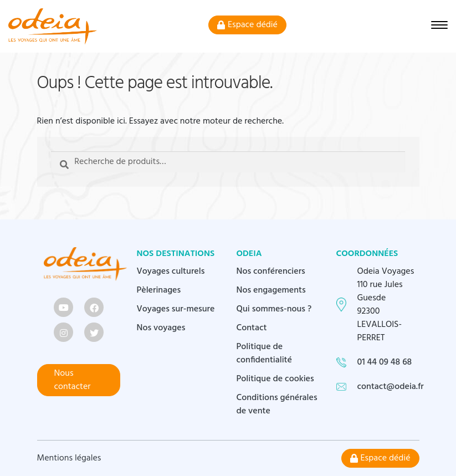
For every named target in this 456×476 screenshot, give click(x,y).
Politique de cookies (275, 379)
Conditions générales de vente (277, 405)
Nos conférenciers (271, 272)
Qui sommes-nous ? (274, 309)
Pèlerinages (159, 290)
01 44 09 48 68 (385, 362)
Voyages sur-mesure (176, 309)
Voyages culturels (171, 272)
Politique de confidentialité (265, 354)
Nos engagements (271, 290)
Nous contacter (73, 380)
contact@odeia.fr (391, 387)
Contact (252, 328)
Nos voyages (161, 328)
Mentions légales (69, 458)
